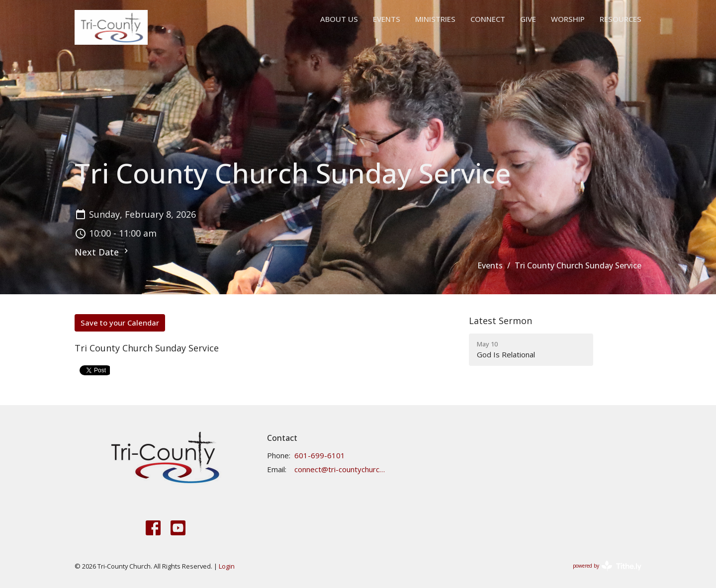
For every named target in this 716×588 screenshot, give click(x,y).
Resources (621, 19)
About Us (339, 19)
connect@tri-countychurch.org (340, 469)
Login (227, 566)
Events (387, 19)
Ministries (435, 19)
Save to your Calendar (120, 323)
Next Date (103, 252)
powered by (607, 566)
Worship (568, 19)
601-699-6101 (320, 455)
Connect (488, 19)
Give (528, 19)
